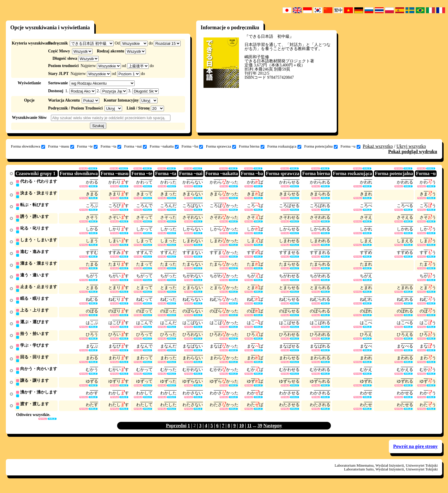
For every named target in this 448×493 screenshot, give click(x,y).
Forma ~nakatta (164, 146)
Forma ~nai (135, 146)
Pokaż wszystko (378, 146)
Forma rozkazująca (284, 146)
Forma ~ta (111, 146)
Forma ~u (350, 146)
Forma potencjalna (321, 146)
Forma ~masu (61, 146)
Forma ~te (87, 146)
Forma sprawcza (221, 146)
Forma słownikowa (28, 146)
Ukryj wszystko (411, 146)
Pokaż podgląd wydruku (413, 152)
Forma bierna (252, 146)
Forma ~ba (192, 146)
